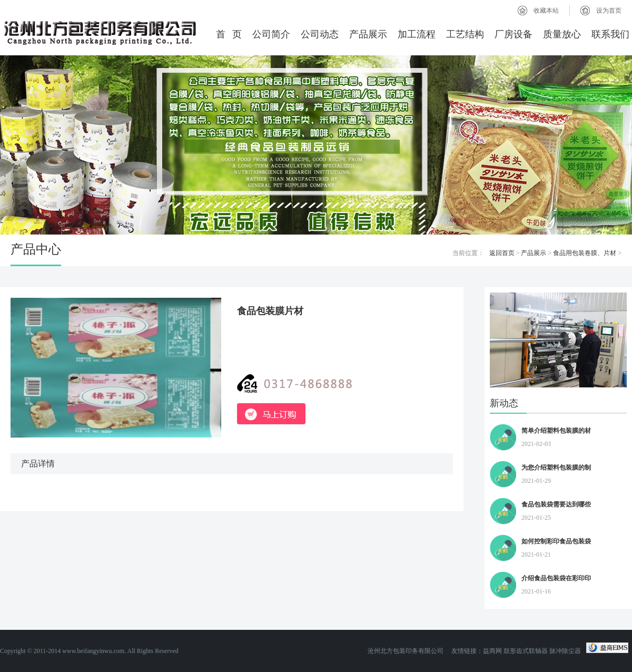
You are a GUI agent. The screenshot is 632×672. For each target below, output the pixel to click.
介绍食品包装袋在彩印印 (556, 578)
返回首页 (502, 253)
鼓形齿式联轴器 (526, 651)
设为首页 (609, 11)
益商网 (492, 651)
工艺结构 (465, 34)
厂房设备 (513, 34)
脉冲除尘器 (565, 651)
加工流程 (417, 34)
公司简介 (271, 34)
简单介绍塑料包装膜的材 (556, 431)
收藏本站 (546, 11)
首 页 (229, 34)
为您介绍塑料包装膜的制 (556, 468)
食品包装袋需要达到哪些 (556, 504)
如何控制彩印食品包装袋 (556, 541)
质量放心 (562, 34)
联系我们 (610, 34)
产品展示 (368, 34)
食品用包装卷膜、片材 (585, 253)
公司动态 (320, 34)
